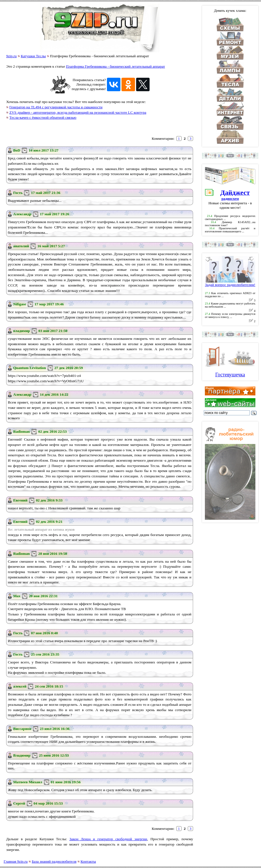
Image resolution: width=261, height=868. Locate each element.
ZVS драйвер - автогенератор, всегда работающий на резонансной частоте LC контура (78, 112)
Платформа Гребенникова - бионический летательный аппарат (115, 66)
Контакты (88, 861)
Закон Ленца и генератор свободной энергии (108, 839)
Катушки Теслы (33, 56)
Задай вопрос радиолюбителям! (230, 283)
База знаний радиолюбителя (54, 861)
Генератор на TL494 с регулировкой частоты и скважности (56, 107)
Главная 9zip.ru (16, 861)
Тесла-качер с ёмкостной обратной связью (43, 117)
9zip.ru (11, 56)
